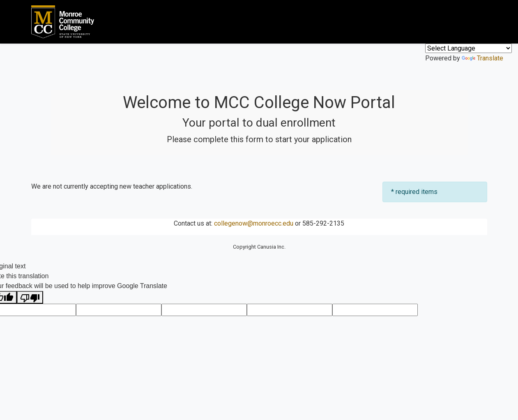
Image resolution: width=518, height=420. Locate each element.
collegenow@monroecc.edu (254, 223)
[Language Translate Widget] (469, 48)
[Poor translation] (30, 297)
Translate (482, 58)
